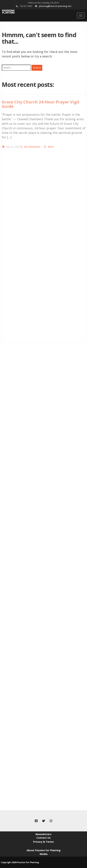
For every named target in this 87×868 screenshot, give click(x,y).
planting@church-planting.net (55, 6)
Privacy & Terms (43, 842)
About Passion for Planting (44, 850)
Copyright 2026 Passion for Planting (20, 862)
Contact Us (43, 838)
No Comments (32, 147)
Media (44, 854)
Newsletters (43, 834)
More (51, 147)
